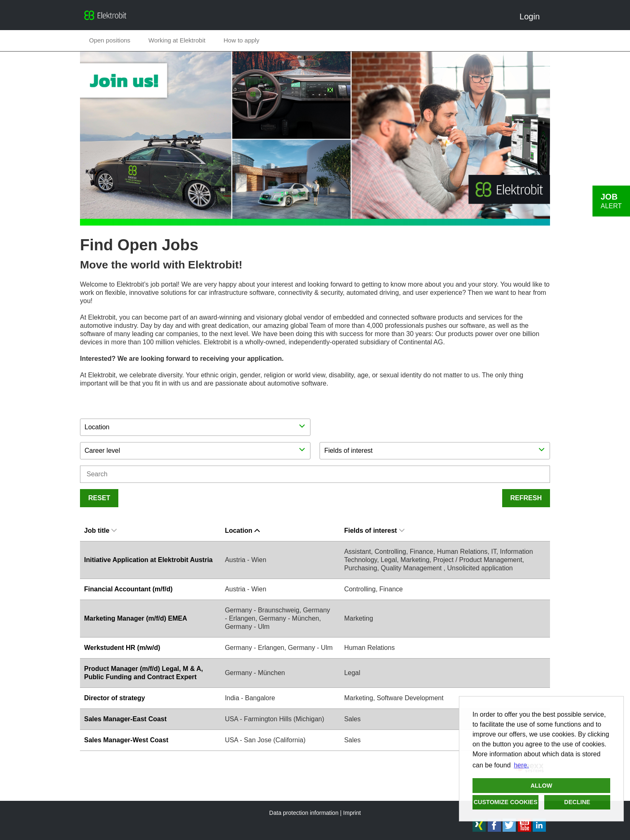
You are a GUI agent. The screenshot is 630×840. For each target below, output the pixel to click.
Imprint (352, 813)
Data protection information (304, 813)
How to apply (241, 40)
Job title (100, 531)
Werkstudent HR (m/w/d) (122, 648)
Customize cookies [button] (506, 802)
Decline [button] (577, 802)
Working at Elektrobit (177, 40)
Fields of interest (374, 531)
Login (533, 16)
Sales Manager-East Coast (125, 719)
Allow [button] (542, 786)
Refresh (526, 498)
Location (242, 531)
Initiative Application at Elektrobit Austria (148, 560)
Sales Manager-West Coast (126, 740)
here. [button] (521, 765)
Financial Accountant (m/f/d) (128, 589)
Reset (99, 498)
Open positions (110, 40)
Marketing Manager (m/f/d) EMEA (136, 618)
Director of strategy (115, 698)
